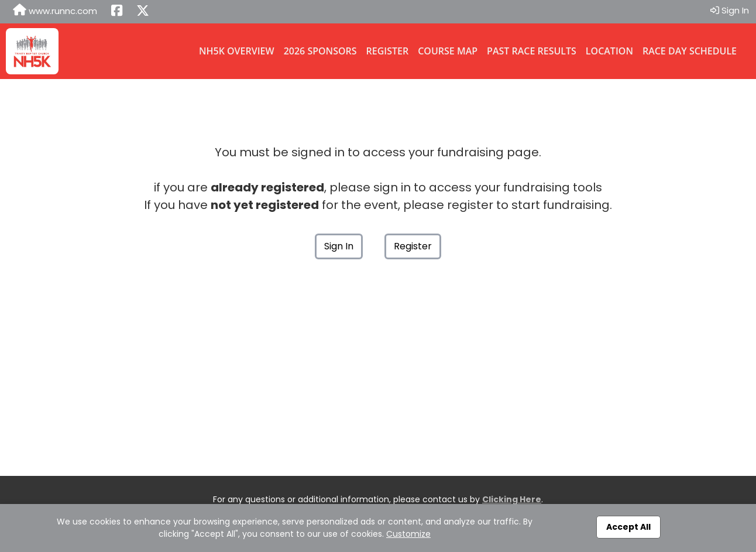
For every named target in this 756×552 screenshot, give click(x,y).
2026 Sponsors (320, 51)
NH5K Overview (237, 51)
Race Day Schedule (690, 51)
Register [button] (413, 246)
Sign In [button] (730, 10)
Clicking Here (512, 499)
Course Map (448, 51)
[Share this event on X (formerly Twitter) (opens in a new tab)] (143, 12)
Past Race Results (532, 51)
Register (388, 51)
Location (609, 51)
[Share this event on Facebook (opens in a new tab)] (117, 12)
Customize (408, 534)
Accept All (628, 527)
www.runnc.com (55, 11)
